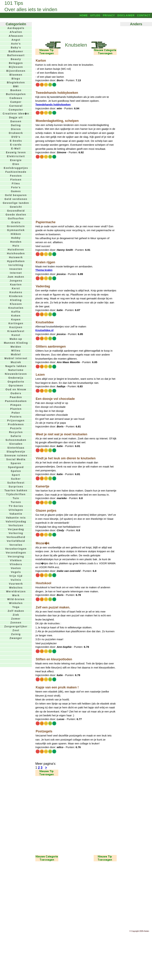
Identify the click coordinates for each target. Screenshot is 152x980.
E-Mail (16, 149)
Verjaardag (16, 529)
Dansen (16, 121)
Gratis (16, 222)
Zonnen (16, 623)
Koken (16, 316)
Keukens (16, 292)
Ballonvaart (16, 55)
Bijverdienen (16, 71)
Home (84, 15)
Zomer (16, 619)
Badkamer (16, 51)
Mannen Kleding (16, 343)
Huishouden (16, 253)
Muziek (16, 362)
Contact (144, 15)
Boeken (16, 90)
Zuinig (16, 634)
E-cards (16, 145)
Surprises (16, 487)
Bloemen (16, 75)
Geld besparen (16, 195)
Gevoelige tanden (16, 203)
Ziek (16, 615)
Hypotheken (16, 261)
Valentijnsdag (16, 522)
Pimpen (16, 405)
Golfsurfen (16, 218)
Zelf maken (16, 611)
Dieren (16, 129)
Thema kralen (44, 270)
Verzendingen (16, 553)
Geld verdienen (16, 199)
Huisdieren (16, 250)
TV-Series (16, 506)
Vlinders (16, 564)
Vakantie (16, 514)
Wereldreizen (16, 591)
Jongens (16, 281)
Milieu (16, 351)
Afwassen (16, 36)
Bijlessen (16, 67)
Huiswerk (16, 257)
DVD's (16, 137)
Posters (16, 417)
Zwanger (16, 638)
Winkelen (16, 603)
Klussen (16, 304)
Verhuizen (16, 525)
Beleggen (16, 63)
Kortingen (16, 323)
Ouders (16, 393)
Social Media (16, 459)
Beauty (16, 59)
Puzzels (16, 428)
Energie (16, 160)
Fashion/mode (16, 172)
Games (16, 191)
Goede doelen (16, 215)
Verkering (16, 533)
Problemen (16, 424)
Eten (16, 164)
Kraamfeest (16, 331)
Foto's (16, 187)
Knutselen (16, 308)
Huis (16, 246)
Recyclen (16, 432)
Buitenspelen (16, 94)
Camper (16, 102)
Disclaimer (126, 15)
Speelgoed (16, 467)
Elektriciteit (16, 156)
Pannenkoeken (16, 401)
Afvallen (16, 32)
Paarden (16, 397)
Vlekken (16, 560)
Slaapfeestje (16, 452)
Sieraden (16, 444)
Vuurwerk (16, 584)
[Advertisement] (76, 29)
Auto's (16, 44)
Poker (16, 413)
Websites (16, 588)
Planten (16, 409)
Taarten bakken (16, 490)
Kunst (16, 335)
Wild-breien (16, 599)
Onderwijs (16, 378)
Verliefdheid (16, 541)
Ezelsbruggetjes (16, 168)
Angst (16, 40)
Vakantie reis (16, 518)
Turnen (16, 502)
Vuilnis (16, 580)
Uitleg (95, 15)
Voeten (16, 568)
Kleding (16, 300)
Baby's (16, 48)
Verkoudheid (16, 537)
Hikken (16, 234)
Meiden (16, 347)
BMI (16, 86)
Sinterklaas (16, 448)
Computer (16, 110)
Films (16, 183)
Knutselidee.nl (44, 330)
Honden (16, 242)
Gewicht (16, 207)
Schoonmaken (16, 440)
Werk (16, 595)
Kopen (16, 319)
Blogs (16, 79)
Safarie (16, 436)
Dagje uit (16, 117)
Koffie (16, 312)
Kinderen (16, 296)
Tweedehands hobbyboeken (53, 104)
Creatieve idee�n (16, 114)
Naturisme (16, 370)
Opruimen (16, 386)
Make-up (16, 339)
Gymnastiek (16, 230)
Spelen (16, 471)
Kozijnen (16, 327)
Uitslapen (16, 510)
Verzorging (16, 556)
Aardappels (16, 28)
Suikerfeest (16, 483)
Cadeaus (16, 98)
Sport (16, 475)
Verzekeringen (16, 549)
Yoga (16, 607)
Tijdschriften (16, 494)
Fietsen (16, 180)
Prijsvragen (16, 421)
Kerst (16, 288)
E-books (16, 141)
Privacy (109, 15)
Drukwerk (16, 133)
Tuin (16, 498)
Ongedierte (16, 382)
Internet (16, 273)
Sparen (16, 463)
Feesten (16, 176)
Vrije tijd (16, 576)
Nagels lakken (16, 366)
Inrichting (16, 265)
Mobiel (16, 354)
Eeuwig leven (16, 152)
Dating (16, 125)
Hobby (16, 238)
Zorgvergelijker (16, 626)
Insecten (16, 269)
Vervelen (16, 545)
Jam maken (16, 277)
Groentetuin (16, 226)
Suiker (16, 479)
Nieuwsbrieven (16, 374)
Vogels (16, 572)
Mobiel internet (16, 358)
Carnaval (16, 106)
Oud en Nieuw (16, 389)
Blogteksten (16, 82)
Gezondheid (16, 211)
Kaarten (16, 285)
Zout (16, 630)
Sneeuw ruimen (16, 455)
